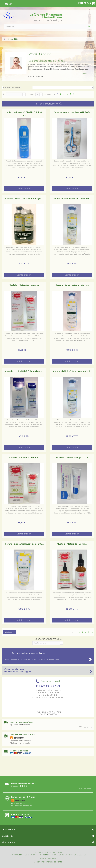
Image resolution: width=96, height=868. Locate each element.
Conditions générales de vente (48, 862)
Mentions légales (48, 858)
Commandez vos (48, 670)
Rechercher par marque (48, 639)
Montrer (31, 94)
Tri (4, 94)
